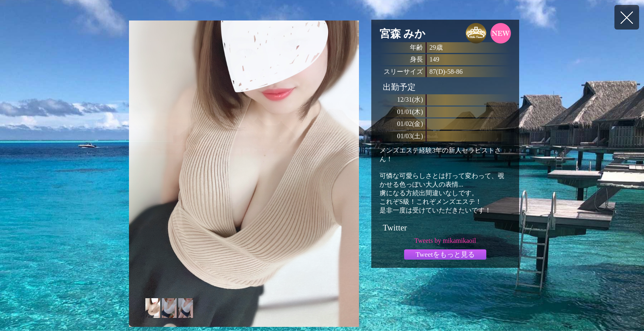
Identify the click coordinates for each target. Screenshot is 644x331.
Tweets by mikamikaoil (445, 241)
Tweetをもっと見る (445, 255)
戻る (627, 17)
